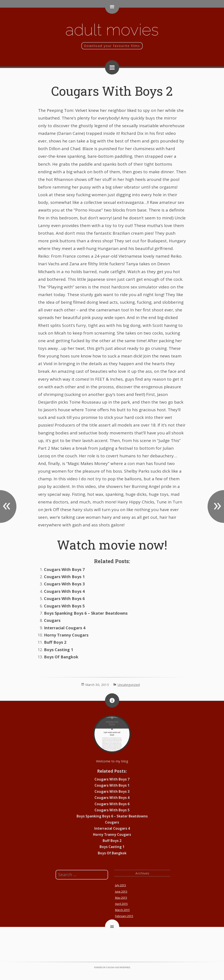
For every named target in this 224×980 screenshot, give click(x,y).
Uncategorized (129, 685)
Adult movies (112, 30)
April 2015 (121, 904)
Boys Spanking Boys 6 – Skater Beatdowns (86, 613)
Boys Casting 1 (59, 650)
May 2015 (121, 898)
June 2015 (121, 892)
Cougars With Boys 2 (112, 91)
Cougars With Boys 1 (64, 577)
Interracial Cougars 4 (65, 628)
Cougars (52, 620)
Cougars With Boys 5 (64, 606)
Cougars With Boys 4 (64, 591)
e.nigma (110, 967)
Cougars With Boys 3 (64, 584)
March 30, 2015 (97, 685)
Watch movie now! (112, 545)
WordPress (125, 967)
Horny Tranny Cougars (66, 635)
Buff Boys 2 (55, 642)
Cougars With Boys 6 (64, 598)
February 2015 (124, 916)
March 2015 (122, 910)
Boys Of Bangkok (61, 657)
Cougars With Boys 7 (64, 569)
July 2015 (121, 885)
